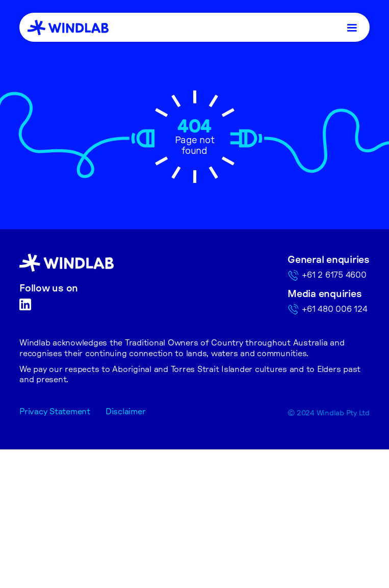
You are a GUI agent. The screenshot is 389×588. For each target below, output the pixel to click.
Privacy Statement (55, 412)
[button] (353, 27)
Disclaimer (126, 412)
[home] (68, 28)
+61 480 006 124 (334, 309)
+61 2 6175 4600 (334, 275)
